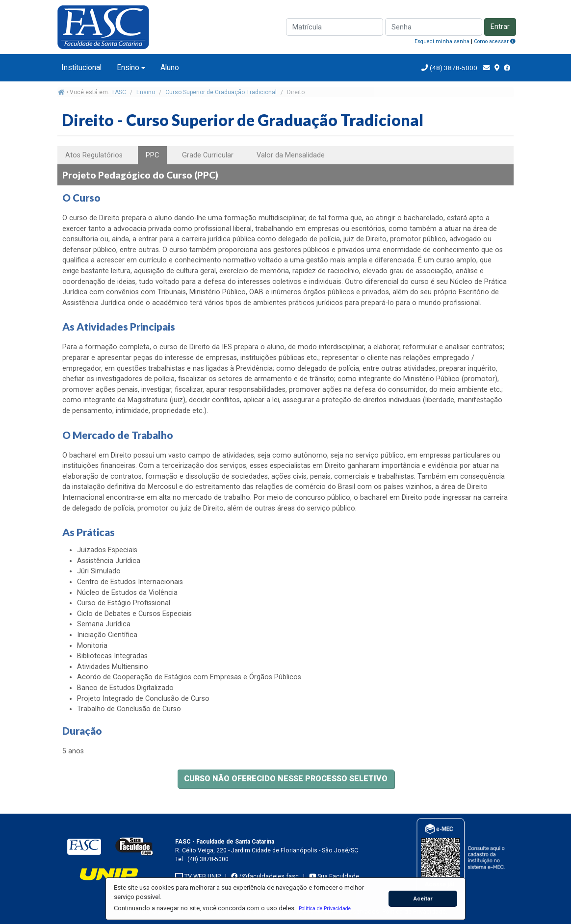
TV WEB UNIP (198, 876)
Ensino (128, 67)
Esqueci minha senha (442, 41)
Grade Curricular (208, 155)
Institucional (81, 67)
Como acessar (495, 41)
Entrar (500, 27)
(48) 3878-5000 (453, 68)
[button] (324, 908)
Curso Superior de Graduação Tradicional (221, 92)
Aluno (170, 67)
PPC (152, 155)
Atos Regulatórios (94, 155)
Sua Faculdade (334, 876)
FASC (119, 92)
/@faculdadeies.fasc (265, 876)
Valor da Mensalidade (291, 155)
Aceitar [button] (423, 898)
